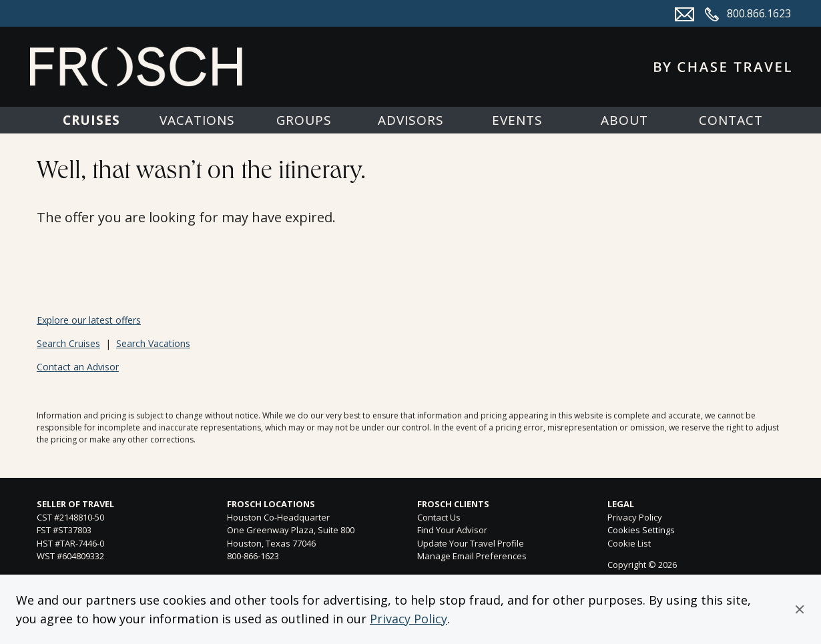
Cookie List (629, 543)
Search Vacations (153, 343)
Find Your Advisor (452, 530)
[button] (800, 609)
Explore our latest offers (89, 320)
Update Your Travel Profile (471, 543)
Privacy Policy (408, 619)
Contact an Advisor (78, 367)
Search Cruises (68, 343)
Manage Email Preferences (472, 556)
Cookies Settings (641, 531)
